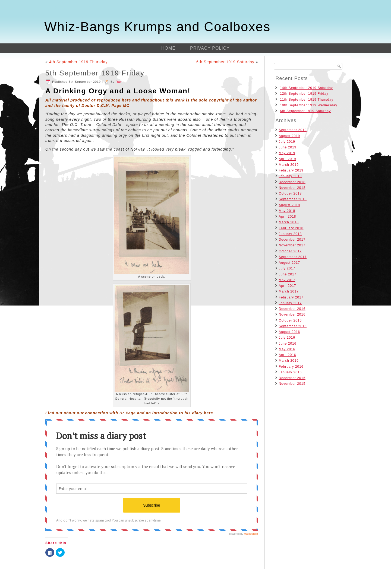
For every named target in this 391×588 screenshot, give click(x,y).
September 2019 (293, 130)
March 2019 (288, 165)
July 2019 (287, 142)
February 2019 (291, 170)
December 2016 (292, 309)
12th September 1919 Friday (304, 94)
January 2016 (290, 372)
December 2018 (292, 182)
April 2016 (287, 355)
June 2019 (287, 147)
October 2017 (290, 251)
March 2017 (288, 291)
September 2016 (293, 326)
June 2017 (287, 274)
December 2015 (292, 378)
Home (168, 48)
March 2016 (288, 361)
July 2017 (287, 268)
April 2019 (287, 159)
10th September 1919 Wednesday (309, 105)
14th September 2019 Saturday (306, 88)
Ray (119, 82)
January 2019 (290, 176)
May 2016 (287, 349)
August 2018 (289, 205)
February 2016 (291, 367)
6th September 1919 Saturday (225, 62)
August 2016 (289, 332)
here (209, 413)
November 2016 (292, 314)
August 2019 (289, 136)
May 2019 (287, 153)
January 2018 (290, 234)
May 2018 (287, 211)
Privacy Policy (210, 48)
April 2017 (287, 286)
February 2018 (291, 228)
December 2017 (292, 240)
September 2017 (293, 257)
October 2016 (290, 320)
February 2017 (291, 297)
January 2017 (290, 303)
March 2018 (288, 222)
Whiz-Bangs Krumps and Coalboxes (157, 27)
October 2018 (290, 193)
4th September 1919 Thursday (78, 62)
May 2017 (287, 280)
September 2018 (293, 199)
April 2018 (287, 217)
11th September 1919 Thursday (307, 100)
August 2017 (289, 263)
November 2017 (292, 245)
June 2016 (287, 344)
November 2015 (292, 384)
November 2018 (292, 188)
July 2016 (287, 338)
